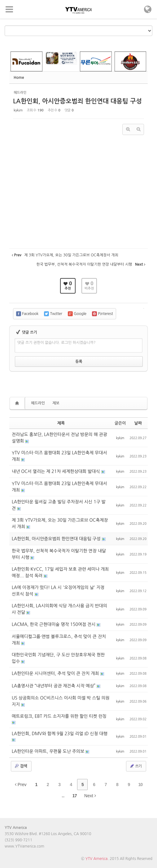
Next (90, 796)
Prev (21, 785)
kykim (18, 110)
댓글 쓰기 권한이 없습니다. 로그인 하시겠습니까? (57, 343)
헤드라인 (38, 403)
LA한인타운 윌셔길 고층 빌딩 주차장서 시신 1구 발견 (59, 505)
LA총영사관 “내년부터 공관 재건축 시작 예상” (54, 686)
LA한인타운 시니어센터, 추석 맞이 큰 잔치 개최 (56, 673)
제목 (61, 423)
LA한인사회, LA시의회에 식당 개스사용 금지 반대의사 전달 (59, 609)
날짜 (138, 423)
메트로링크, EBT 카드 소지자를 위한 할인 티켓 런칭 (59, 716)
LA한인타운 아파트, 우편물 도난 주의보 (49, 751)
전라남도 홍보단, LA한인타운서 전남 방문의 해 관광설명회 (59, 438)
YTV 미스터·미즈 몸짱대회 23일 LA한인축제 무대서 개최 (59, 456)
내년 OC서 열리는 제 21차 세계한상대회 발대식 (57, 471)
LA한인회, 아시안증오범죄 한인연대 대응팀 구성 (77, 101)
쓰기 (135, 766)
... (63, 796)
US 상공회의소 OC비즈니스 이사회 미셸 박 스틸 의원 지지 (61, 701)
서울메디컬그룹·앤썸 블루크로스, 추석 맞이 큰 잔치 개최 (59, 640)
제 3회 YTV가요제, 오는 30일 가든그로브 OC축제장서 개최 (60, 523)
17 (75, 796)
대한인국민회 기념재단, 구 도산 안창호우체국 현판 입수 (58, 658)
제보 (56, 403)
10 (140, 785)
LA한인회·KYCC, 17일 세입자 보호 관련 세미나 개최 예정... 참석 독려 (60, 572)
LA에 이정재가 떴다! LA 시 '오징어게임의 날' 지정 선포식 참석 (58, 591)
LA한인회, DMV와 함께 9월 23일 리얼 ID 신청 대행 (60, 734)
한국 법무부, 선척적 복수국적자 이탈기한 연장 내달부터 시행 (59, 554)
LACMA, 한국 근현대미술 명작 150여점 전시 (54, 624)
